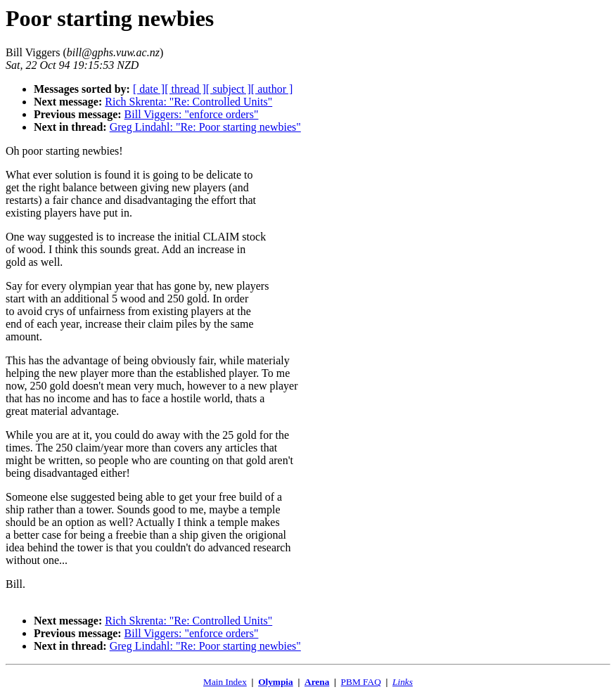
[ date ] (149, 89)
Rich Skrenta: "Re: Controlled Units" (188, 102)
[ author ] (272, 89)
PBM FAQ (361, 682)
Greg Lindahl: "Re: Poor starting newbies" (205, 127)
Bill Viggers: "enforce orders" (192, 114)
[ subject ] (229, 89)
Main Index (225, 682)
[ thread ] (185, 89)
